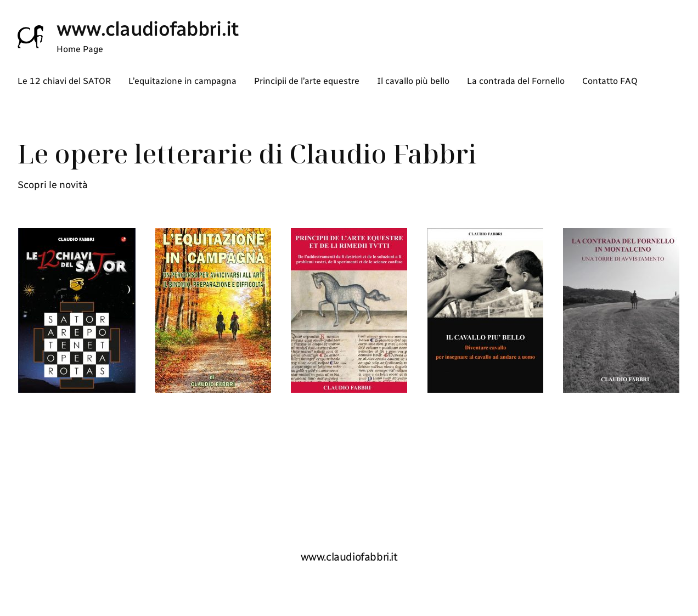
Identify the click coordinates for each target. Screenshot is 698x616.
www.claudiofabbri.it (148, 29)
